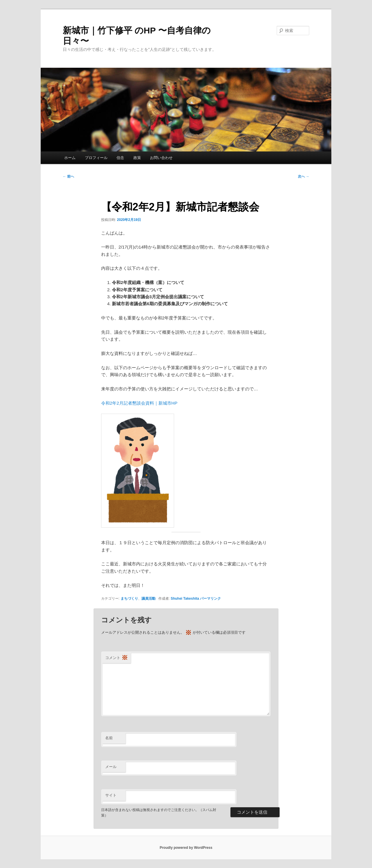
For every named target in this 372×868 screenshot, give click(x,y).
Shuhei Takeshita (185, 599)
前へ (68, 176)
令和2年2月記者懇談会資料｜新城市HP (139, 403)
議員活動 (149, 599)
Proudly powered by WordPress (186, 848)
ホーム (70, 158)
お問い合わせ (161, 158)
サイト (111, 795)
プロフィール (96, 158)
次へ (304, 176)
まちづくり (129, 599)
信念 (120, 158)
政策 (137, 158)
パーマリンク (210, 599)
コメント (117, 658)
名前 (109, 738)
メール (111, 767)
